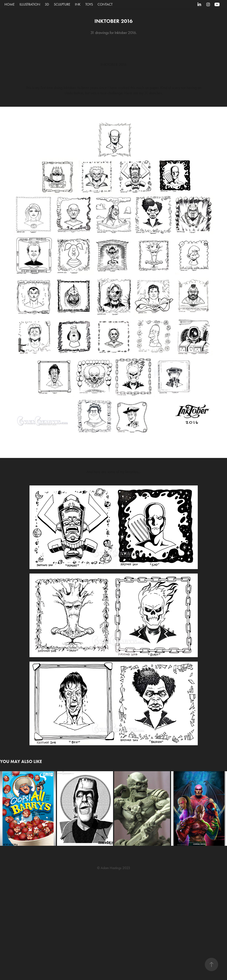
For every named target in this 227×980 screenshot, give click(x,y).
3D (47, 4)
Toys (89, 4)
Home (10, 4)
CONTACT (105, 4)
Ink (78, 4)
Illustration (30, 4)
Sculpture (62, 4)
